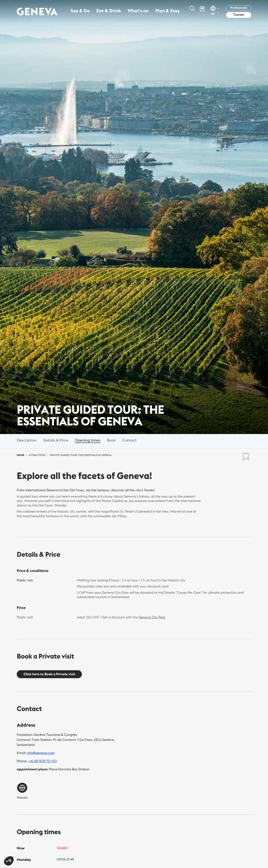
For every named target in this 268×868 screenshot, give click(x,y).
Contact (129, 440)
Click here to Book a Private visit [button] (49, 674)
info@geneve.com (41, 753)
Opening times (87, 440)
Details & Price (56, 440)
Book (111, 440)
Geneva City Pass (152, 617)
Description (27, 440)
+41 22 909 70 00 (42, 761)
